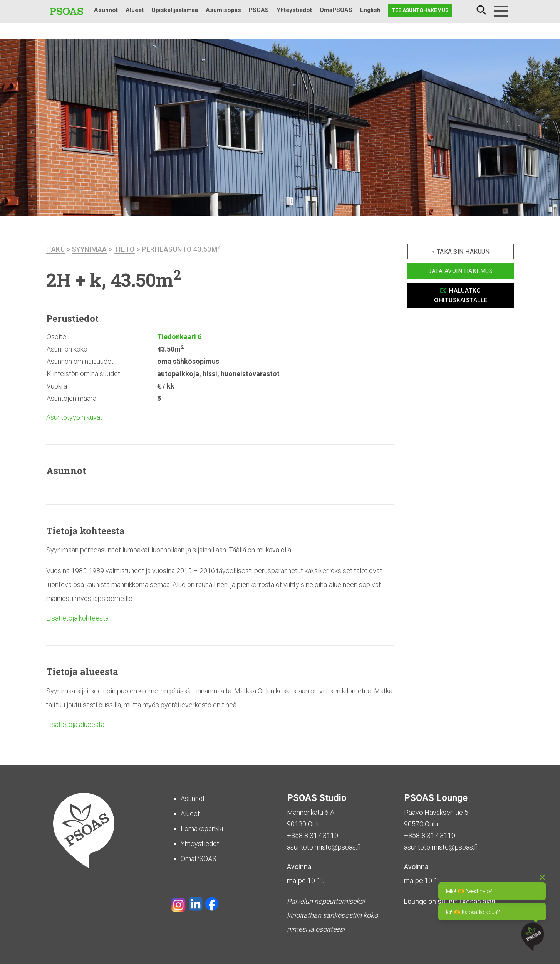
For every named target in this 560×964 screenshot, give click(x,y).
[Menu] (501, 11)
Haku (481, 10)
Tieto (125, 249)
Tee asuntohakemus (420, 10)
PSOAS (259, 10)
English (370, 10)
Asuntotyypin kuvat (74, 417)
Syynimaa (90, 249)
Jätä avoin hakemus (460, 271)
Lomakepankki (202, 829)
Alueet (135, 10)
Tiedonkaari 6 (179, 337)
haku (55, 249)
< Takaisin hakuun (461, 252)
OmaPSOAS (336, 10)
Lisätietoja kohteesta (77, 618)
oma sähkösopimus (188, 361)
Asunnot (106, 10)
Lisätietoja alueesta (75, 724)
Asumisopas (223, 10)
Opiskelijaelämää (175, 10)
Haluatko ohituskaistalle (461, 295)
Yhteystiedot (294, 10)
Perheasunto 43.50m (183, 249)
